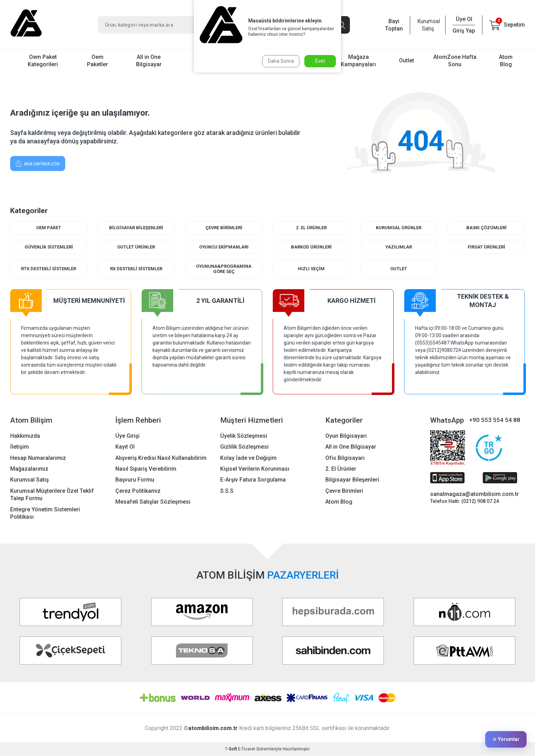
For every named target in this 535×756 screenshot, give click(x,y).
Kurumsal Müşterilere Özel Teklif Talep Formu (52, 495)
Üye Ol (464, 19)
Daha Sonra (280, 61)
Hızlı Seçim (311, 269)
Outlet (407, 60)
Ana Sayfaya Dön (38, 163)
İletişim (19, 447)
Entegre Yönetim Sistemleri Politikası (45, 513)
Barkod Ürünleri (311, 247)
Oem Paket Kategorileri (43, 61)
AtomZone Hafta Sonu (455, 61)
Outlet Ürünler (136, 247)
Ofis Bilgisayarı (345, 458)
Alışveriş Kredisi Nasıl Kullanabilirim (161, 458)
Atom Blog (506, 61)
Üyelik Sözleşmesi (244, 436)
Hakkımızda (25, 436)
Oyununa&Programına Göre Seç (224, 269)
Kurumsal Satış (428, 25)
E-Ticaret (247, 749)
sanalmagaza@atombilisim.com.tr (475, 494)
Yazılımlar (399, 247)
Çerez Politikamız (138, 491)
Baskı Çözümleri (486, 228)
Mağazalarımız (29, 469)
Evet (320, 61)
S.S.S (227, 491)
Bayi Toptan (394, 25)
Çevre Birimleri (224, 228)
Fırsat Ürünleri (486, 247)
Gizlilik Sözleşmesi (244, 447)
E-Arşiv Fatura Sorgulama (253, 480)
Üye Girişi (127, 436)
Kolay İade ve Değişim (248, 458)
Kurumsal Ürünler (399, 228)
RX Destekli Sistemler (136, 269)
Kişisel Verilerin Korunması (255, 469)
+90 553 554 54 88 (495, 420)
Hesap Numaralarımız (38, 458)
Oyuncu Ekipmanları (224, 247)
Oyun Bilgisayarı (346, 436)
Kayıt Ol (125, 447)
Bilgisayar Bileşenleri (136, 228)
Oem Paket (49, 228)
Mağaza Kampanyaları (358, 61)
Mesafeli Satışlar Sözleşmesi (153, 502)
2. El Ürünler (311, 228)
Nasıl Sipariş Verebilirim (146, 469)
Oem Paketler (97, 61)
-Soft (231, 749)
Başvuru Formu (135, 480)
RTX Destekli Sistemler (49, 269)
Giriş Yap (464, 31)
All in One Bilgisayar (149, 61)
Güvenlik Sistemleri (49, 247)
